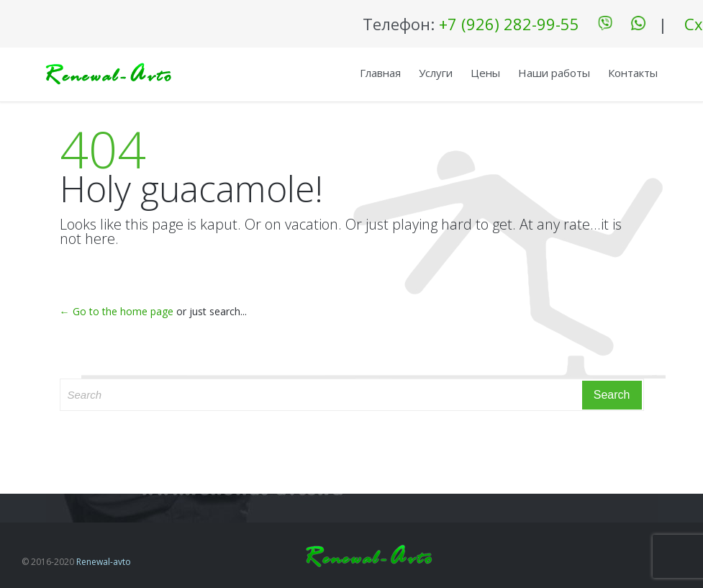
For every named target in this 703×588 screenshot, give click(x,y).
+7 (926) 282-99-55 (509, 24)
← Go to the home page (117, 311)
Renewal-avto (104, 562)
